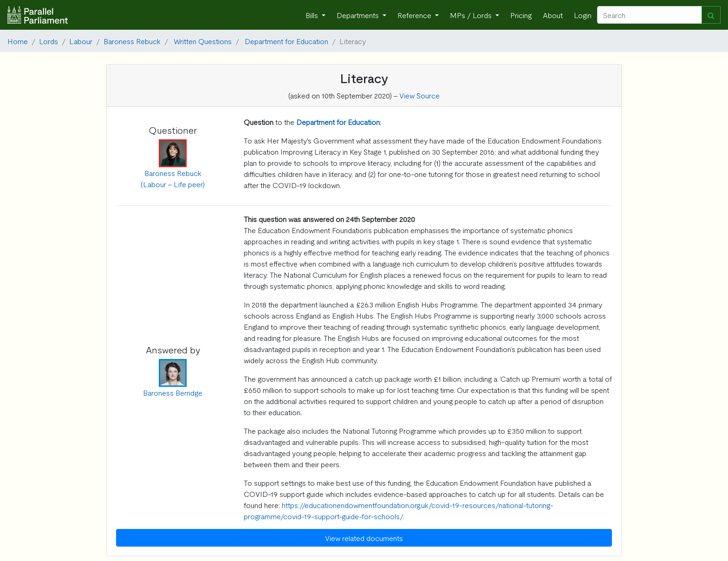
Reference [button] (415, 15)
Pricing (521, 15)
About (553, 15)
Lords (49, 41)
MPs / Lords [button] (472, 15)
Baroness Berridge (173, 392)
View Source (419, 95)
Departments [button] (359, 15)
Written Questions (203, 41)
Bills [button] (313, 15)
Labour (81, 41)
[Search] (650, 15)
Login (583, 15)
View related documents (364, 538)
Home (18, 41)
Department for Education (286, 41)
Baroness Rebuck (132, 41)
